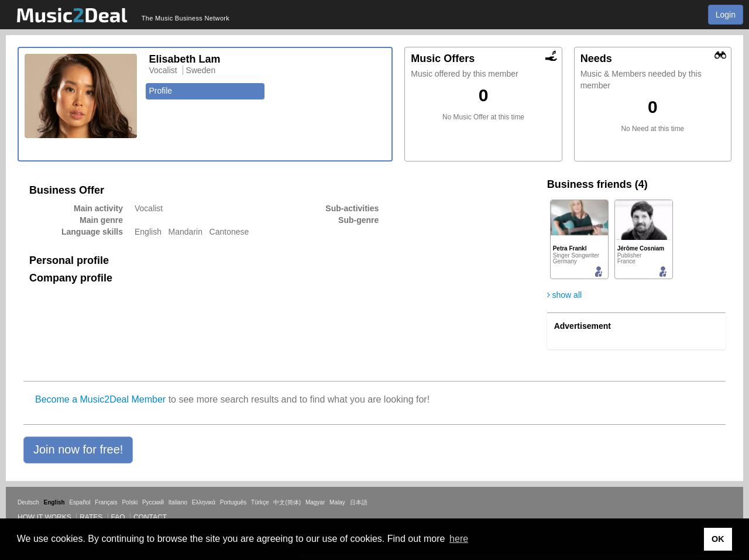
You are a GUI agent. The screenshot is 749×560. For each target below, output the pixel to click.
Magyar (315, 502)
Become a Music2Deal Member (100, 399)
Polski (130, 502)
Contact (150, 517)
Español (80, 502)
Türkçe (260, 502)
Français (106, 502)
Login (726, 15)
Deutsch (28, 502)
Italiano (178, 502)
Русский (153, 502)
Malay (337, 502)
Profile (160, 91)
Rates (91, 517)
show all (564, 295)
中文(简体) (287, 502)
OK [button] (718, 539)
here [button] (459, 539)
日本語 (359, 502)
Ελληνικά (204, 502)
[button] (78, 450)
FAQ (118, 517)
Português (233, 502)
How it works (44, 517)
